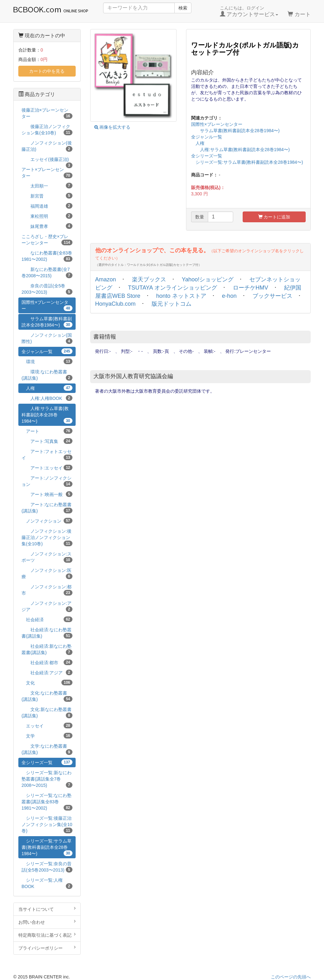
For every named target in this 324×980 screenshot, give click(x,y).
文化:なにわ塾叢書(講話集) (47, 696)
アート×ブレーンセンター (47, 173)
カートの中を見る (47, 71)
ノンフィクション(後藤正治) (47, 146)
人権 (198, 143)
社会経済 (47, 619)
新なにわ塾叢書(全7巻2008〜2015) (47, 273)
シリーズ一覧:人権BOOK (47, 883)
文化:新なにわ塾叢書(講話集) (47, 713)
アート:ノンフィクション (47, 481)
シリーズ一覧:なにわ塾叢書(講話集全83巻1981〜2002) (47, 802)
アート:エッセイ (47, 468)
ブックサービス (272, 296)
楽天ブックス (149, 279)
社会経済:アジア (47, 672)
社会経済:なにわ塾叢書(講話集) (47, 633)
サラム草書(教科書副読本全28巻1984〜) (235, 131)
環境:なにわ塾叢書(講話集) (47, 375)
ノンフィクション (47, 521)
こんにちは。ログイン (249, 11)
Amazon (106, 279)
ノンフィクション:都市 (47, 590)
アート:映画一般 (47, 494)
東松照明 (47, 216)
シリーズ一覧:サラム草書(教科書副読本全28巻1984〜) (247, 162)
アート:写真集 (47, 441)
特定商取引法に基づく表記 (47, 935)
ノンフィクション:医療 (47, 573)
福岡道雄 (47, 206)
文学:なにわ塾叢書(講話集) (47, 749)
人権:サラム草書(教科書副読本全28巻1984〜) (240, 150)
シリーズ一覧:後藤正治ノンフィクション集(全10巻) (47, 824)
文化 (47, 683)
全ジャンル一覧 (207, 137)
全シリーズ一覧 (207, 156)
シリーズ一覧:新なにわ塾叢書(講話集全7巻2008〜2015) (47, 779)
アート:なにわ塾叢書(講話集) (47, 508)
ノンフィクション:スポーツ (47, 557)
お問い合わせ (47, 922)
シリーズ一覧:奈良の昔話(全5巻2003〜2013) (47, 867)
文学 (47, 736)
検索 (183, 8)
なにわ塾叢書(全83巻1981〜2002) (47, 256)
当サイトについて (47, 909)
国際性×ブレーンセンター (217, 124)
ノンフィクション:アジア (47, 606)
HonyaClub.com (115, 304)
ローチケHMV (251, 288)
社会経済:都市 (47, 662)
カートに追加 (274, 217)
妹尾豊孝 (47, 226)
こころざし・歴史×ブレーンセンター (47, 240)
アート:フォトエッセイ (47, 455)
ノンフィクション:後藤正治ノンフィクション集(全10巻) (47, 537)
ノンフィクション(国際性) (47, 338)
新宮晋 (47, 196)
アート (47, 431)
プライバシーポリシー (47, 948)
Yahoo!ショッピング (208, 279)
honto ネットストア (181, 296)
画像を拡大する (112, 127)
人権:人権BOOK (47, 398)
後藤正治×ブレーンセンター (47, 113)
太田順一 (47, 186)
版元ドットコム (171, 304)
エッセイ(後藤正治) (47, 160)
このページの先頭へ (291, 977)
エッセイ (47, 726)
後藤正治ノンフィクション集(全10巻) (47, 130)
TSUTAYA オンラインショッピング (173, 288)
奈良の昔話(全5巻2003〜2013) (47, 289)
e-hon (229, 296)
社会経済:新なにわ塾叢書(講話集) (47, 649)
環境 (47, 361)
